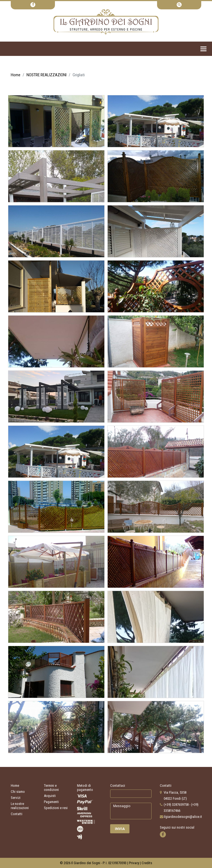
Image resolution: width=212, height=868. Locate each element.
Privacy (134, 863)
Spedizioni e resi (56, 808)
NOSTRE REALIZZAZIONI (47, 75)
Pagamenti (51, 802)
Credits (147, 863)
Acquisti (50, 796)
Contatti (17, 814)
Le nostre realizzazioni (20, 806)
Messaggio (131, 811)
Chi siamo (18, 792)
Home (16, 75)
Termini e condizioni (51, 788)
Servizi (16, 798)
